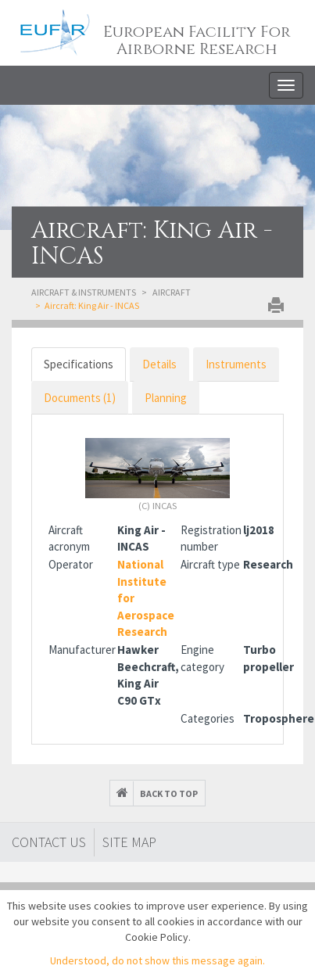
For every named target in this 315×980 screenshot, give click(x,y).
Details (159, 364)
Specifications (79, 364)
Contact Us (49, 842)
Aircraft (172, 292)
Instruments (236, 364)
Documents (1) (80, 398)
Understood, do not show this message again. (157, 960)
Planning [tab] (166, 398)
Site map (129, 842)
